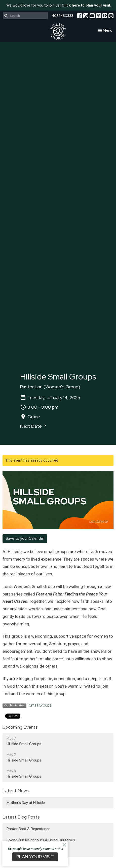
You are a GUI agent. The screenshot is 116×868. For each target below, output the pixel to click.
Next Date (34, 426)
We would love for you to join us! (59, 5)
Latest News (16, 791)
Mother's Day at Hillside (26, 803)
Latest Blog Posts (21, 817)
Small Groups (40, 705)
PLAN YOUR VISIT (35, 857)
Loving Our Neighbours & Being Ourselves (41, 840)
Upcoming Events (20, 727)
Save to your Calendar (25, 538)
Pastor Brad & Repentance (28, 829)
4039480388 (63, 16)
